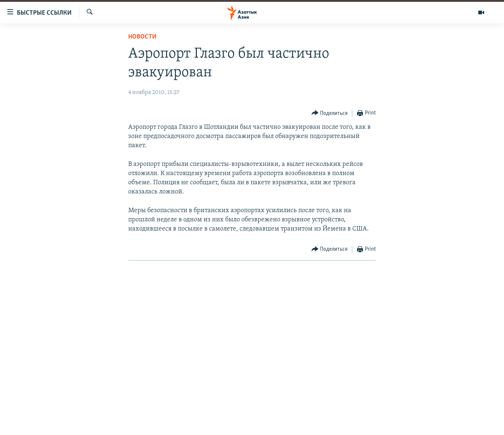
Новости (142, 37)
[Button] (330, 113)
